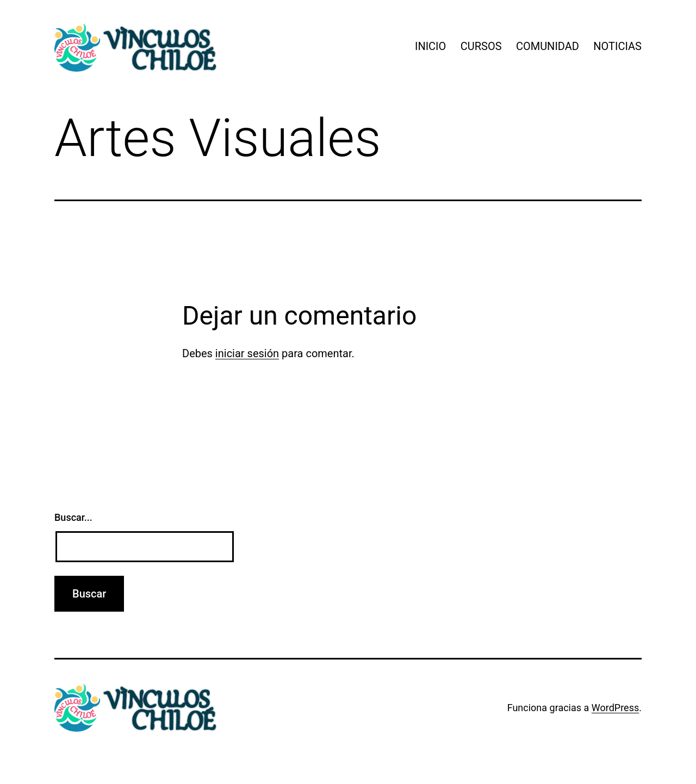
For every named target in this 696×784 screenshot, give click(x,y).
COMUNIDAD (548, 46)
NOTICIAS (617, 46)
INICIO (430, 46)
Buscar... (73, 517)
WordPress (615, 708)
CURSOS (481, 46)
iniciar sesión (247, 353)
